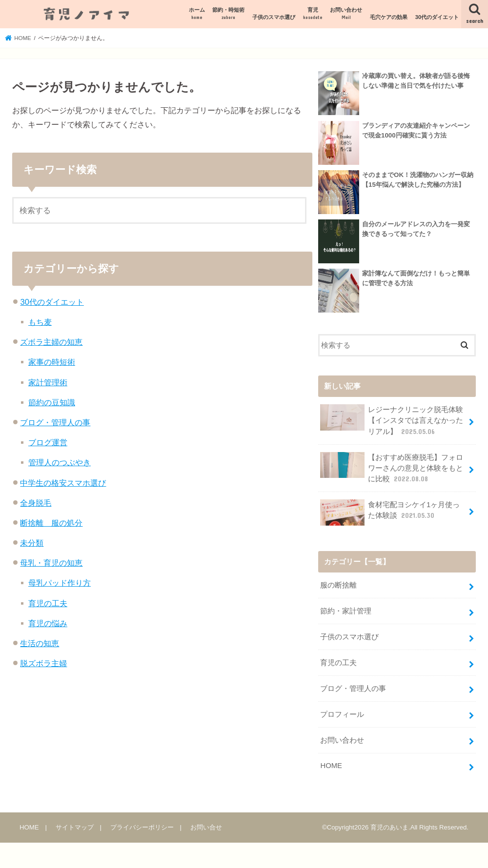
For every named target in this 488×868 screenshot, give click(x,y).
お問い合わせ (346, 14)
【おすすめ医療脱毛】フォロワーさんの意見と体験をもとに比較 (392, 467)
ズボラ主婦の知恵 (51, 342)
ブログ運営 (48, 442)
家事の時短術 (52, 362)
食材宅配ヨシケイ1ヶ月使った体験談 (390, 513)
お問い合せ (206, 827)
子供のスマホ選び (274, 17)
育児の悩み (48, 623)
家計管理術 (48, 382)
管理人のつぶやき (60, 462)
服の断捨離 (338, 585)
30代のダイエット (437, 17)
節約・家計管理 (346, 611)
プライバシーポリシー (142, 827)
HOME (331, 766)
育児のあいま (389, 827)
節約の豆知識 (52, 402)
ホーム (197, 14)
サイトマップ (75, 827)
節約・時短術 (228, 14)
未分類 (32, 543)
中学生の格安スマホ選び (63, 483)
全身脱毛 (36, 503)
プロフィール (342, 714)
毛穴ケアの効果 (389, 17)
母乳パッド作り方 (60, 583)
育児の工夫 (48, 603)
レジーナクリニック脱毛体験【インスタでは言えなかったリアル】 (392, 420)
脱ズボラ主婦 (43, 663)
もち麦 (40, 322)
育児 (313, 14)
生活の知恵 (40, 643)
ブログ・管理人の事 (55, 422)
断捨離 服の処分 (51, 523)
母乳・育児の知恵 (51, 563)
